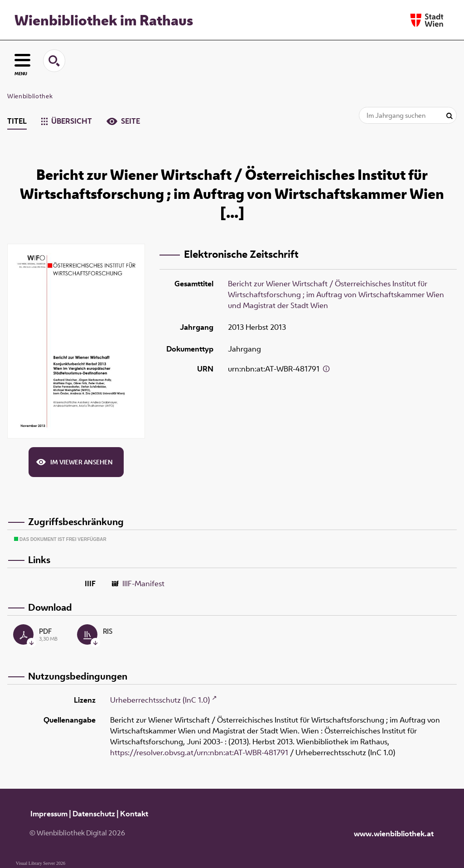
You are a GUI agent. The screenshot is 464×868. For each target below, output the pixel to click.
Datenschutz (94, 814)
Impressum (49, 814)
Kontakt (134, 814)
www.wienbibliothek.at (394, 834)
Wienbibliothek (30, 96)
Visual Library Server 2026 (41, 863)
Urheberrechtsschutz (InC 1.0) (160, 700)
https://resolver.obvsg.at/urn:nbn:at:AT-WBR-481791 (199, 752)
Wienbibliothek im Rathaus (104, 20)
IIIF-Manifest (143, 583)
